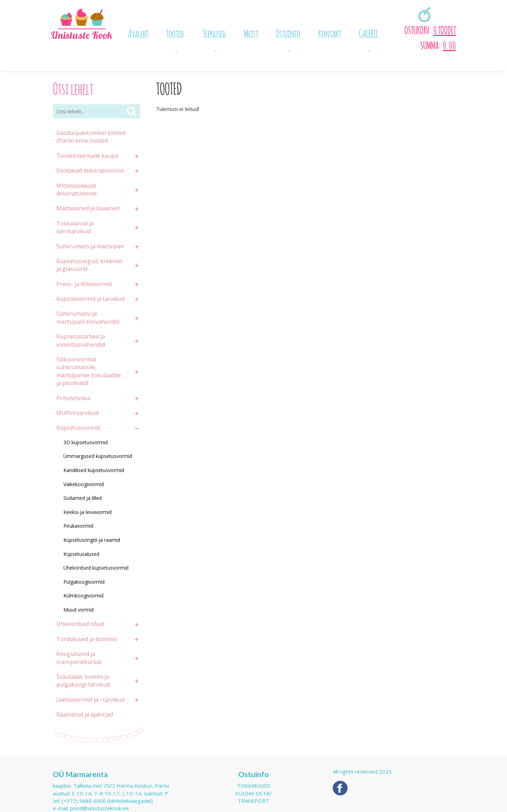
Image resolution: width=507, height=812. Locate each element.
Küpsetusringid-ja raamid (92, 540)
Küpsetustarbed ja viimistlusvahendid (81, 340)
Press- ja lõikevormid (84, 284)
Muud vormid (79, 610)
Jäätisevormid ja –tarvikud (90, 700)
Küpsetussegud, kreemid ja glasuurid (89, 265)
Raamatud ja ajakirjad (85, 714)
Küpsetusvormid (78, 428)
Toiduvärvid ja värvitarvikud (75, 227)
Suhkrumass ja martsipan (90, 246)
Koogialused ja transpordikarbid (79, 658)
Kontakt (330, 33)
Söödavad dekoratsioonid (90, 171)
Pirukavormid (78, 526)
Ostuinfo (288, 33)
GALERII (368, 33)
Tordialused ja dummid (86, 639)
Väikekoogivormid (84, 484)
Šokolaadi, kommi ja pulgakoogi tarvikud (83, 681)
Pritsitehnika (73, 398)
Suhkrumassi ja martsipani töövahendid (88, 317)
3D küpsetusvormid (86, 442)
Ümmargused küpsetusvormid (98, 456)
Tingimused (254, 786)
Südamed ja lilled (83, 498)
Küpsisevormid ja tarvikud (90, 299)
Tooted (175, 33)
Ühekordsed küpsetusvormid (96, 568)
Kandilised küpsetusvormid (94, 470)
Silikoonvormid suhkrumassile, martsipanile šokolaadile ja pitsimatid (89, 371)
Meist (251, 33)
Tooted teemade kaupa (87, 156)
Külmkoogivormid (83, 596)
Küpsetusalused (81, 554)
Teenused (214, 33)
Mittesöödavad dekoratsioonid (76, 190)
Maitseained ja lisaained (88, 208)
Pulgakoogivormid (84, 582)
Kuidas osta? (254, 793)
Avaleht (138, 33)
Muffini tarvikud (77, 413)
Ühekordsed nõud (80, 624)
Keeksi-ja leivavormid (87, 512)
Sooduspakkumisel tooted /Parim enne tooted (91, 137)
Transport (254, 801)
